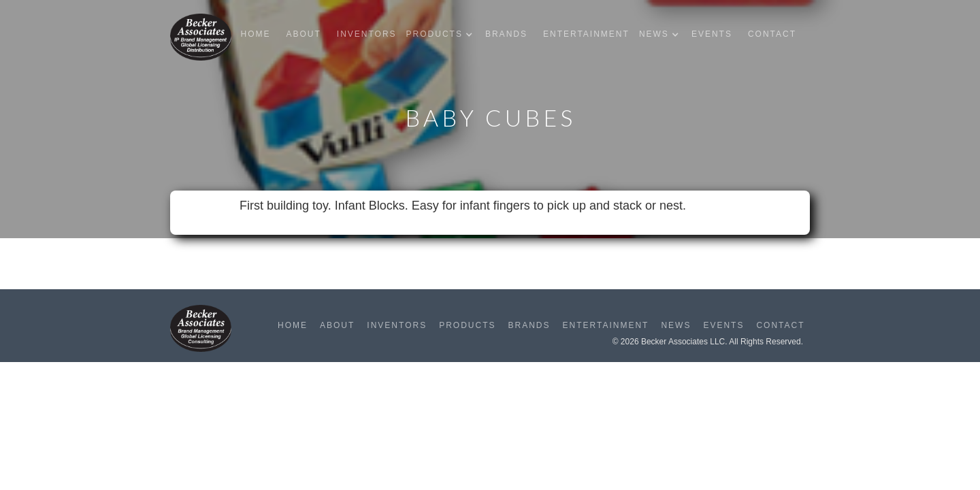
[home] (201, 37)
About (303, 34)
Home (255, 34)
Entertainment (586, 34)
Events (712, 34)
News (676, 325)
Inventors (367, 34)
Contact (772, 34)
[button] (443, 34)
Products (467, 325)
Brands (506, 34)
